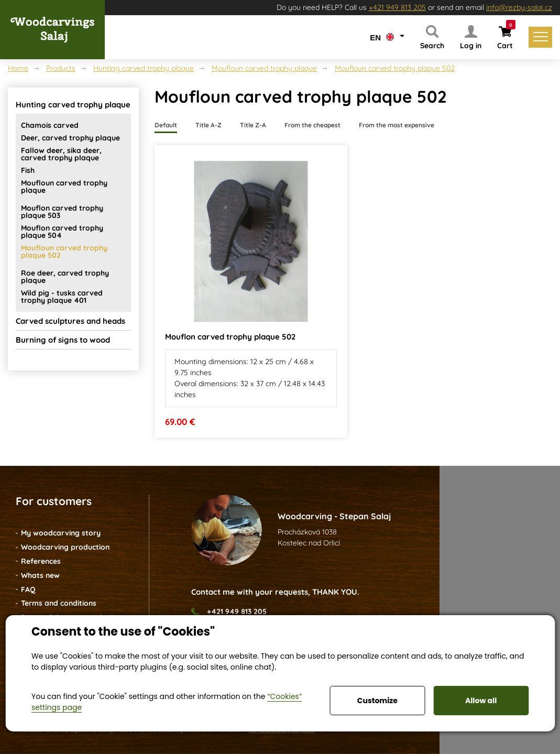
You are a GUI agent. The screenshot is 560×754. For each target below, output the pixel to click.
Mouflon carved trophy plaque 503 (62, 212)
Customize (377, 701)
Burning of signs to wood (63, 340)
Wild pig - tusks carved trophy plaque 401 (62, 297)
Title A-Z (208, 125)
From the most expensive (397, 125)
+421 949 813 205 (397, 7)
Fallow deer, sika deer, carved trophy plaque (61, 154)
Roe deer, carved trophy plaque (65, 277)
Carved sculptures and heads (70, 321)
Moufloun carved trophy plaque (264, 68)
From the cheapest (312, 125)
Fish (28, 170)
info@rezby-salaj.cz (519, 7)
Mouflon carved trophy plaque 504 (62, 232)
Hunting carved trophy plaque (144, 68)
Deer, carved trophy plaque (70, 138)
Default (166, 125)
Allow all (481, 701)
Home (18, 68)
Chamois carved (50, 125)
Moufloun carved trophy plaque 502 (395, 68)
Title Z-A (253, 125)
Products (61, 68)
